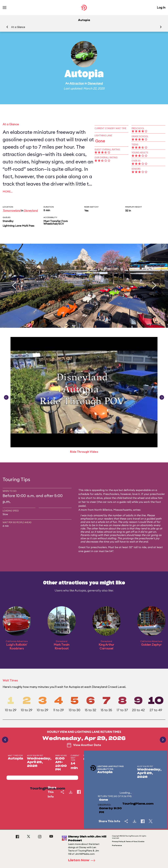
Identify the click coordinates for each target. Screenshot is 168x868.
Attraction (77, 83)
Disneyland (95, 83)
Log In (161, 7)
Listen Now (83, 860)
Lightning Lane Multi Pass (18, 226)
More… (8, 191)
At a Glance (18, 27)
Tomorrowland (12, 211)
